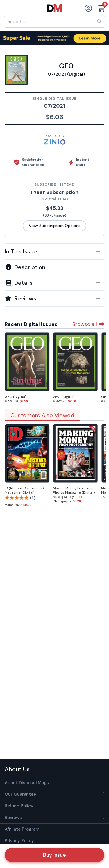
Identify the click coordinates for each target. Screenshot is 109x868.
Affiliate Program (22, 829)
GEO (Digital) (15, 397)
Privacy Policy (19, 841)
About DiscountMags (27, 783)
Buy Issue (54, 855)
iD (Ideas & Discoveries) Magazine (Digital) (24, 490)
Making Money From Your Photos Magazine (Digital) (74, 490)
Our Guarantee (20, 794)
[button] (54, 251)
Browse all (88, 324)
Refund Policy (19, 806)
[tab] (54, 251)
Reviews (13, 818)
